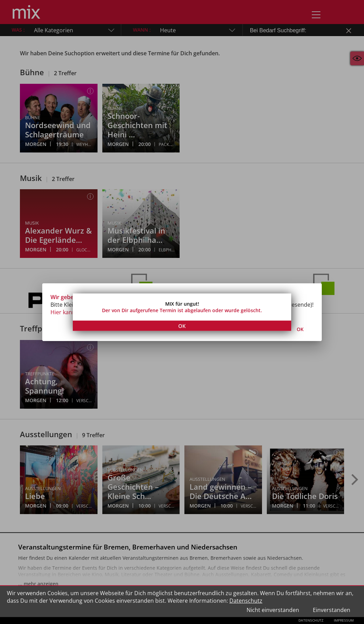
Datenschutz (246, 601)
